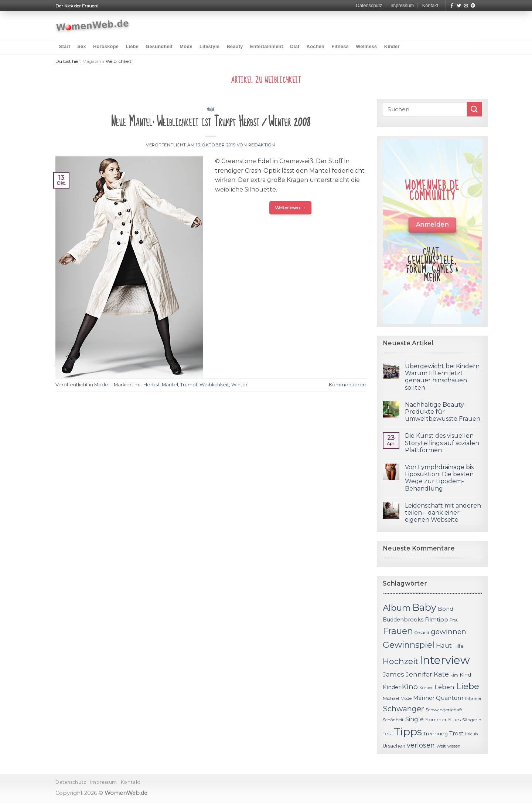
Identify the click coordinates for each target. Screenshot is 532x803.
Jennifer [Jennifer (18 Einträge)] (419, 674)
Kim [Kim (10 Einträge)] (454, 675)
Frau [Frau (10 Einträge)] (454, 620)
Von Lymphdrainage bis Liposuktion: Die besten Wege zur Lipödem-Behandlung (439, 478)
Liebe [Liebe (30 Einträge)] (468, 686)
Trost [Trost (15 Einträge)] (456, 733)
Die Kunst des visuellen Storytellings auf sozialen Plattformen (442, 443)
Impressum (402, 5)
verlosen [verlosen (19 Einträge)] (421, 745)
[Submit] (474, 109)
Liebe (132, 46)
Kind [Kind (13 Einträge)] (465, 675)
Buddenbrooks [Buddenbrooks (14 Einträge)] (403, 620)
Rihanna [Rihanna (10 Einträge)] (473, 699)
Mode (186, 46)
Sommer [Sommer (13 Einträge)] (436, 719)
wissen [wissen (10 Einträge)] (454, 746)
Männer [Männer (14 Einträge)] (424, 698)
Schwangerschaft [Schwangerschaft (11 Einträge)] (444, 710)
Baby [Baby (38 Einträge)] (424, 607)
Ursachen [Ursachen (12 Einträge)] (394, 746)
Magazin (92, 61)
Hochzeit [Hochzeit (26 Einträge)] (400, 661)
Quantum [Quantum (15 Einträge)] (450, 698)
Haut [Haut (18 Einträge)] (444, 645)
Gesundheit (159, 46)
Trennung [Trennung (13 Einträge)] (436, 733)
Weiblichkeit (214, 385)
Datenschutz (369, 5)
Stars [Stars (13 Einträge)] (454, 719)
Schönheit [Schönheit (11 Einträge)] (393, 720)
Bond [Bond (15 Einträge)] (446, 609)
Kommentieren (347, 385)
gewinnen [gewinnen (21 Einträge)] (449, 632)
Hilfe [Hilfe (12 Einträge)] (458, 646)
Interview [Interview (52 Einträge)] (445, 660)
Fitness (340, 46)
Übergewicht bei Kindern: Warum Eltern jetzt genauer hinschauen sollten (443, 377)
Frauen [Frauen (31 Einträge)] (398, 631)
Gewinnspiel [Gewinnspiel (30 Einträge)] (409, 645)
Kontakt (430, 5)
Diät (295, 46)
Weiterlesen (291, 208)
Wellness (366, 46)
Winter (239, 385)
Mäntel (170, 385)
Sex (82, 46)
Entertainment (267, 46)
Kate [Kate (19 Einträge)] (441, 674)
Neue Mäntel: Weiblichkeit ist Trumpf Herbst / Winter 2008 (211, 122)
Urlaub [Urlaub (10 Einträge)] (471, 734)
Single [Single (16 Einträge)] (415, 719)
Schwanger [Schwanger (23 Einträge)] (403, 709)
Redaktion (262, 145)
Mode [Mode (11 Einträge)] (406, 698)
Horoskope (106, 46)
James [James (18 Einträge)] (393, 674)
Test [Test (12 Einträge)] (388, 734)
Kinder (392, 46)
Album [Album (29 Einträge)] (397, 608)
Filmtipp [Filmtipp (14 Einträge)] (436, 620)
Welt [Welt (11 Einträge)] (441, 746)
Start (65, 46)
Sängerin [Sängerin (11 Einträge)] (472, 720)
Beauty (235, 46)
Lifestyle (209, 46)
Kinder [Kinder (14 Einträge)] (392, 687)
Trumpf (189, 385)
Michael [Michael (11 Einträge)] (391, 698)
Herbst (151, 385)
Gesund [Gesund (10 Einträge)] (422, 633)
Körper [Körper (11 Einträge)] (426, 688)
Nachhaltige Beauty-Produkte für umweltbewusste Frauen (443, 412)
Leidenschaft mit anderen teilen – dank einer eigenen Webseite (443, 513)
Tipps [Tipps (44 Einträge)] (408, 732)
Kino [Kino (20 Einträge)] (410, 687)
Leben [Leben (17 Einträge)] (444, 687)
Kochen (316, 46)
